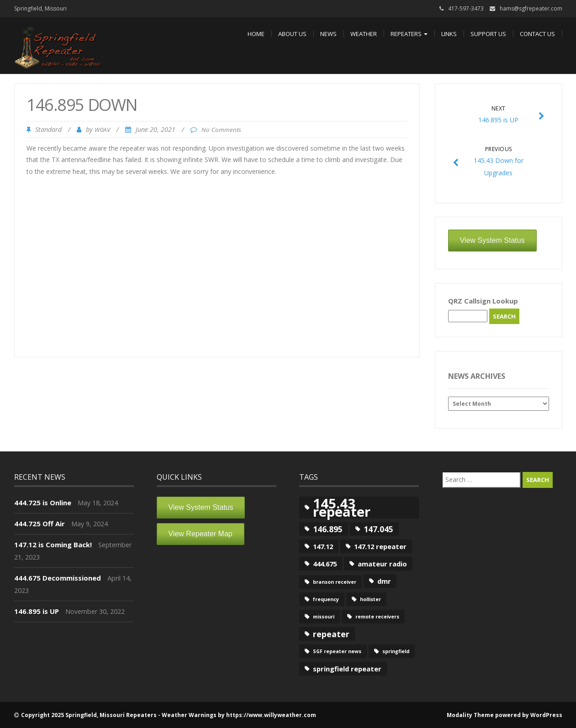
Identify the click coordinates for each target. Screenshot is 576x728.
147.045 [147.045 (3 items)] (378, 529)
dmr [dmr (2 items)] (384, 581)
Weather (364, 34)
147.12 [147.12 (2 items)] (323, 546)
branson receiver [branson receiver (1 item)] (335, 582)
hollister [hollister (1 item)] (370, 599)
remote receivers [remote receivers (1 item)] (377, 617)
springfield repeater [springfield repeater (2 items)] (347, 669)
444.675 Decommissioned (58, 578)
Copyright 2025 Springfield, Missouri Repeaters (89, 715)
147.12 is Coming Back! (53, 545)
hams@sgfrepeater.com (531, 8)
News (328, 34)
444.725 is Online (43, 503)
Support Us (488, 34)
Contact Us (537, 34)
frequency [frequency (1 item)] (326, 599)
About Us (292, 34)
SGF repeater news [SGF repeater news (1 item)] (337, 651)
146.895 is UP (37, 611)
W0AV (102, 130)
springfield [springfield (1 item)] (396, 651)
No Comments (221, 130)
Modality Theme (470, 715)
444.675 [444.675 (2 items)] (325, 564)
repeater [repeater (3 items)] (331, 634)
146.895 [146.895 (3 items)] (328, 529)
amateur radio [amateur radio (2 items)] (382, 564)
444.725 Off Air (40, 524)
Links (449, 34)
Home (256, 34)
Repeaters (409, 34)
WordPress (546, 715)
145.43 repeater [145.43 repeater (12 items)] (342, 508)
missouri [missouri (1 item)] (324, 617)
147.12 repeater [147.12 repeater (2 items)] (380, 546)
